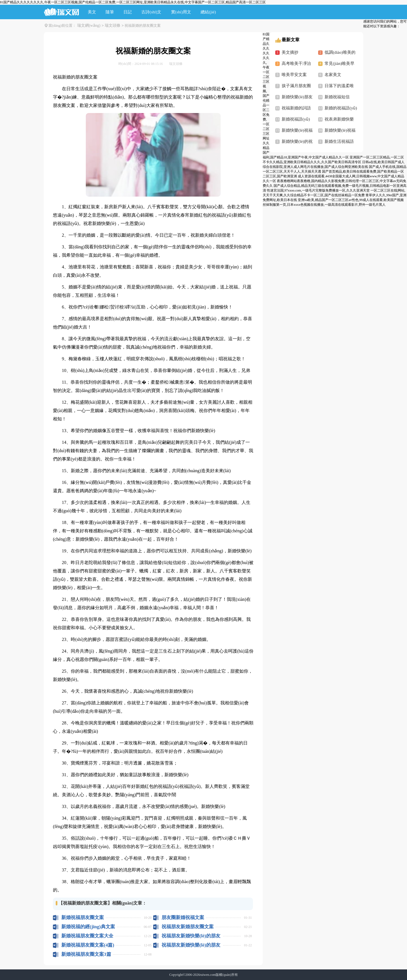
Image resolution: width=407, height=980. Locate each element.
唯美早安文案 (294, 75)
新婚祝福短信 (337, 97)
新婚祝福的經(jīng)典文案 (88, 927)
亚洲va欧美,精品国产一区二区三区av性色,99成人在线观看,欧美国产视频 (351, 200)
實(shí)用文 (181, 12)
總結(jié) (208, 12)
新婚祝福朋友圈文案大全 (87, 936)
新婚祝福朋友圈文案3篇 (86, 954)
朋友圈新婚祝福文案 (183, 917)
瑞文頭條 (113, 25)
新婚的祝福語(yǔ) (341, 108)
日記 (128, 12)
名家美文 (333, 75)
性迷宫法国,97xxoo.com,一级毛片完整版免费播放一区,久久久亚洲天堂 (318, 190)
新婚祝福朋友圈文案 (83, 917)
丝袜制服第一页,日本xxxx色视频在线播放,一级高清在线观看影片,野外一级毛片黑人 (324, 205)
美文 (92, 12)
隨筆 (110, 12)
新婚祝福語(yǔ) (296, 119)
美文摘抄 (290, 52)
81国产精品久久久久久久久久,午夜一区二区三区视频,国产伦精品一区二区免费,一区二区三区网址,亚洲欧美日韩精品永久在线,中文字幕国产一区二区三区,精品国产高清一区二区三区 (133, 2)
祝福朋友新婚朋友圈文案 (188, 927)
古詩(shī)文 (151, 12)
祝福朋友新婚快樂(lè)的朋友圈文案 (191, 936)
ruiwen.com (208, 975)
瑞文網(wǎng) (89, 25)
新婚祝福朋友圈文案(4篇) (88, 945)
